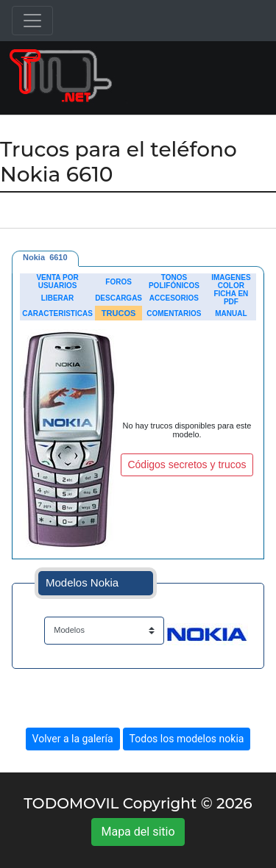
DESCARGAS (118, 298)
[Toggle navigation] (32, 21)
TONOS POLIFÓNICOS (174, 281)
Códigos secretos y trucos (187, 465)
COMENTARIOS (174, 313)
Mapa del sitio (138, 832)
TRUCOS (118, 313)
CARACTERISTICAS (57, 313)
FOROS (118, 282)
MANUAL (231, 313)
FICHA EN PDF (231, 298)
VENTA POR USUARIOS (57, 281)
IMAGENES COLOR (231, 281)
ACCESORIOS (174, 298)
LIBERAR (57, 298)
